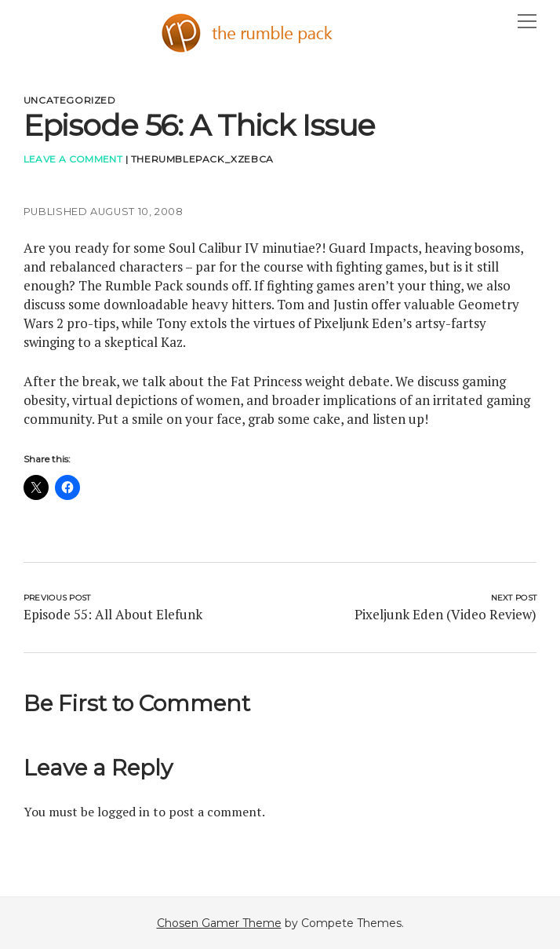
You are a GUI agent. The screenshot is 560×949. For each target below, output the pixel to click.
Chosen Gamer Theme (219, 923)
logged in (124, 812)
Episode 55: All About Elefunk (113, 614)
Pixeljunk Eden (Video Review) (445, 614)
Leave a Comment (73, 159)
